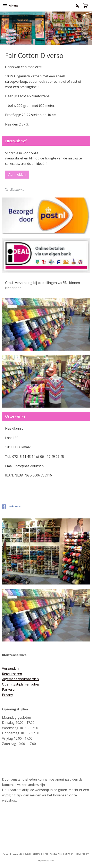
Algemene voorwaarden (20, 679)
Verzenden (10, 668)
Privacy (7, 695)
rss (46, 854)
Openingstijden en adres (21, 684)
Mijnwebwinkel (46, 860)
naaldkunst (12, 507)
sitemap (38, 854)
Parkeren (9, 689)
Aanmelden (17, 174)
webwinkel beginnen (62, 854)
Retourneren (12, 674)
